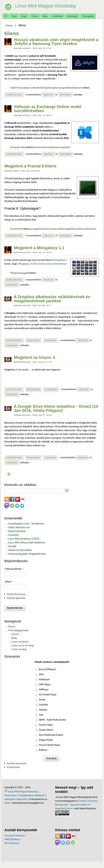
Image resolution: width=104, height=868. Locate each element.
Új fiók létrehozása (16, 594)
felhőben (22, 317)
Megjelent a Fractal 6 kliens (30, 166)
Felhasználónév (14, 569)
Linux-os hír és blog (23, 646)
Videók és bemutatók (20, 550)
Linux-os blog (19, 649)
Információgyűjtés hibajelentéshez (27, 554)
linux (94, 229)
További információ (15, 95)
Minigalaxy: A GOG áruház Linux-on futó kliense (42, 264)
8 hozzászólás (50, 340)
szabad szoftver (30, 88)
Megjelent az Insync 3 (34, 357)
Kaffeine (43, 750)
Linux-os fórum (20, 642)
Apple (67, 147)
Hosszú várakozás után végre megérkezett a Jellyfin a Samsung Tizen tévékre (56, 42)
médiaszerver (77, 88)
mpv (41, 715)
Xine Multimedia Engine (51, 735)
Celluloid (43, 705)
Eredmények (13, 767)
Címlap (9, 25)
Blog (45, 16)
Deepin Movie (46, 730)
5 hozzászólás (50, 457)
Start (14, 16)
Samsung (59, 88)
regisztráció (48, 95)
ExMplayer (44, 679)
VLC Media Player (48, 695)
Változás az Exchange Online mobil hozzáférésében (48, 109)
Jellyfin (14, 88)
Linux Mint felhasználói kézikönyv (27, 543)
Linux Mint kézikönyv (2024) (24, 539)
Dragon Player (46, 740)
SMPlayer (44, 689)
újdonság (50, 88)
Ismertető (13, 535)
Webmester (11, 795)
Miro (41, 674)
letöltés (42, 88)
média (67, 88)
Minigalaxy (61, 260)
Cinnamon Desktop (15, 835)
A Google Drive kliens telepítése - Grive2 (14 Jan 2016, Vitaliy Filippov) (56, 408)
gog (23, 273)
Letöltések (57, 16)
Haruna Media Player (50, 745)
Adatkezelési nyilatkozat (33, 795)
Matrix (21, 229)
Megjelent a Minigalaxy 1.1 (39, 248)
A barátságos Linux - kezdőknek (26, 524)
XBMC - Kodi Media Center (52, 720)
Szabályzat (10, 799)
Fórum (35, 16)
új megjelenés (37, 229)
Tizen (20, 88)
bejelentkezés (65, 95)
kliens (87, 88)
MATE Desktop (13, 839)
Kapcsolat (22, 799)
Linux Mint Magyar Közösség (47, 6)
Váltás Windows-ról (19, 527)
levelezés (43, 147)
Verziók (12, 546)
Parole (42, 700)
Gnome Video (46, 725)
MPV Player (45, 684)
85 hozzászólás (51, 389)
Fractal (14, 229)
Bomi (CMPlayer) (47, 669)
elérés (36, 147)
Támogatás (88, 16)
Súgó (24, 16)
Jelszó (9, 582)
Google (51, 147)
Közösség (72, 16)
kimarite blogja (33, 340)
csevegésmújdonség (58, 229)
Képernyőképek (17, 531)
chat (46, 229)
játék (28, 273)
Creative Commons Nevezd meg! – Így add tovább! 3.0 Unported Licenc (76, 805)
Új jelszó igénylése (16, 598)
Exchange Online (18, 147)
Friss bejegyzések (18, 630)
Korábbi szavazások (17, 763)
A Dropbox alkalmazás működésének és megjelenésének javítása (52, 299)
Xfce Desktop (12, 843)
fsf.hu (8, 803)
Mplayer (43, 710)
